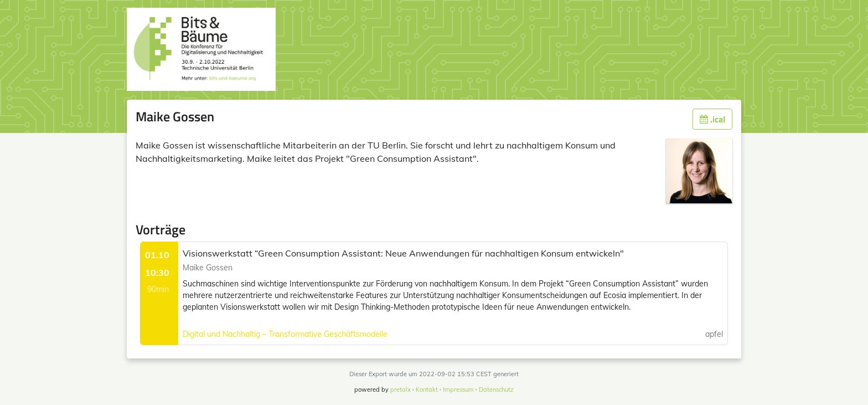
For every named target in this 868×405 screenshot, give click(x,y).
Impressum (458, 389)
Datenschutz (496, 389)
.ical (712, 119)
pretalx (401, 389)
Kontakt (427, 389)
